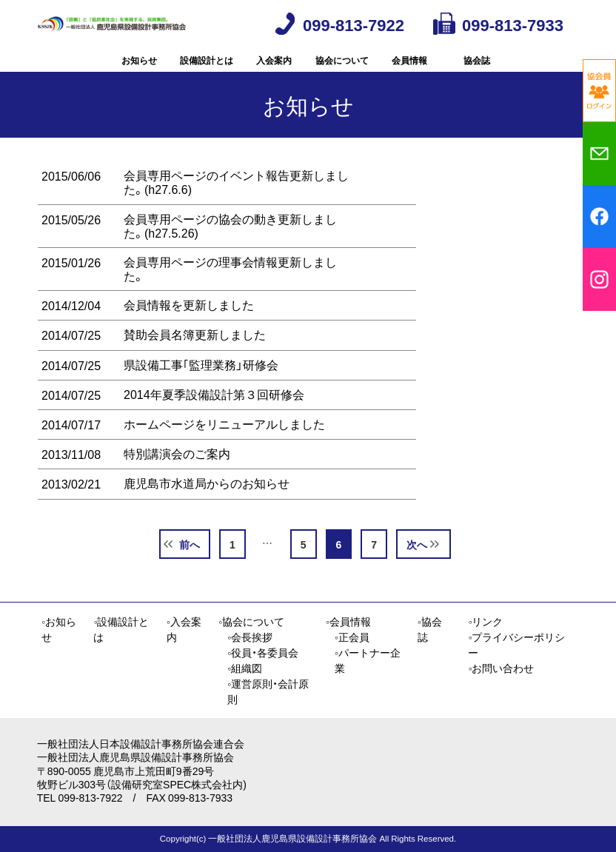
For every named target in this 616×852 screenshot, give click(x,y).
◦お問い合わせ (501, 668)
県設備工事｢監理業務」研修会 (201, 386)
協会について (342, 70)
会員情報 (409, 70)
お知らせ (139, 70)
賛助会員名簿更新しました (195, 355)
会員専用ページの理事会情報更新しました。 (230, 290)
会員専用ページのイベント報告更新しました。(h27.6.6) (236, 203)
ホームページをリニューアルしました (224, 445)
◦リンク (485, 622)
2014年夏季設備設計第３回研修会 (214, 415)
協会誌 (477, 70)
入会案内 (274, 70)
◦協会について (251, 622)
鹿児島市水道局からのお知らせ (207, 504)
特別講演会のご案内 (177, 474)
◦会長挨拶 (250, 637)
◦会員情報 (348, 622)
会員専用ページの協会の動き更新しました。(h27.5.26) (230, 246)
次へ (417, 565)
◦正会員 (352, 637)
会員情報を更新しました (189, 326)
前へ (190, 565)
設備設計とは (207, 70)
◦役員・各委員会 (263, 653)
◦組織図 (245, 668)
